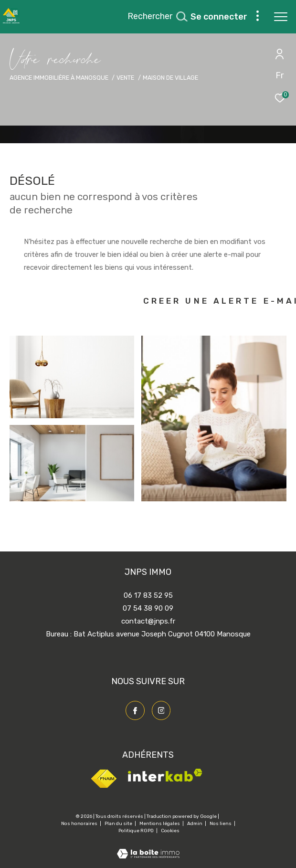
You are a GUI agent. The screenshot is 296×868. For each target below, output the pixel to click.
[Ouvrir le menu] (281, 17)
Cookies (170, 831)
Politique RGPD (136, 831)
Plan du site (119, 824)
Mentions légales (160, 824)
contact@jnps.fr (148, 621)
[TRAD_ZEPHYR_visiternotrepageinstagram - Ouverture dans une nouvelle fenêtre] (161, 710)
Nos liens (221, 824)
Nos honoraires (80, 824)
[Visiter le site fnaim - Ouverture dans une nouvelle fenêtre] (104, 787)
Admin (195, 824)
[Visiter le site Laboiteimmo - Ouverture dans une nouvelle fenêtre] (148, 848)
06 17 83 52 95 (148, 595)
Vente (125, 78)
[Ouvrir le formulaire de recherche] (157, 17)
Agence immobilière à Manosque (59, 78)
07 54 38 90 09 (148, 608)
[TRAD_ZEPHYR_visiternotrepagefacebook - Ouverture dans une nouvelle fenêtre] (135, 710)
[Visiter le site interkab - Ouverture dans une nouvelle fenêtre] (165, 779)
